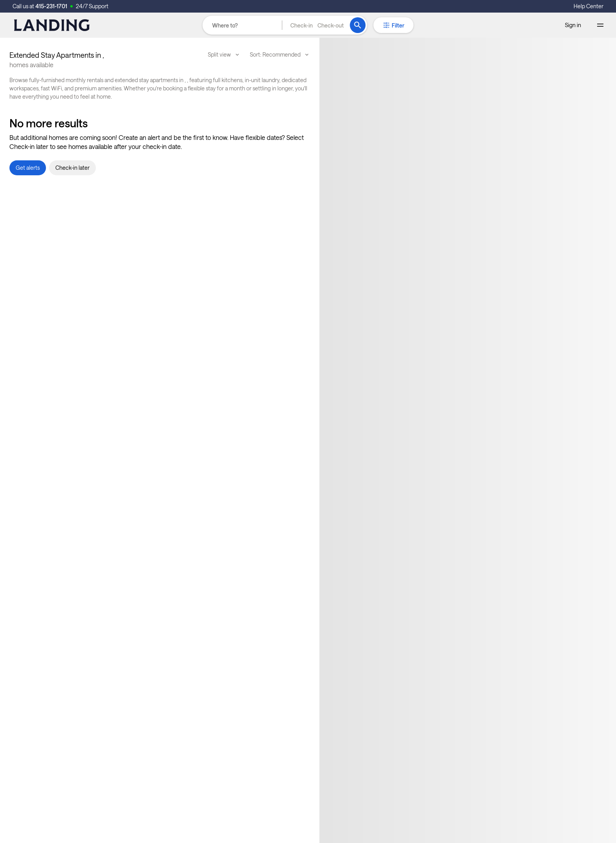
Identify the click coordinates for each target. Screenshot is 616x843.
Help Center (588, 6)
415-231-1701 (51, 6)
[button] (317, 25)
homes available (31, 65)
